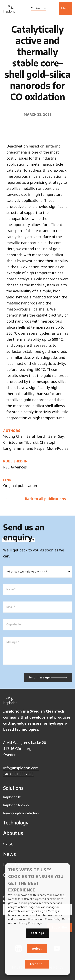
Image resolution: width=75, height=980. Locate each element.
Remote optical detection (21, 815)
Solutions (13, 790)
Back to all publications (36, 499)
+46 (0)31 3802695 (18, 776)
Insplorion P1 (12, 799)
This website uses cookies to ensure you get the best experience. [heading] (36, 880)
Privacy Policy (27, 923)
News (9, 856)
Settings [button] (37, 933)
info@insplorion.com (21, 770)
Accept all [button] (37, 964)
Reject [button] (37, 949)
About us (13, 835)
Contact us (38, 8)
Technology (16, 825)
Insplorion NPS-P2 (16, 807)
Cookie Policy (53, 919)
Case (8, 846)
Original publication (20, 486)
